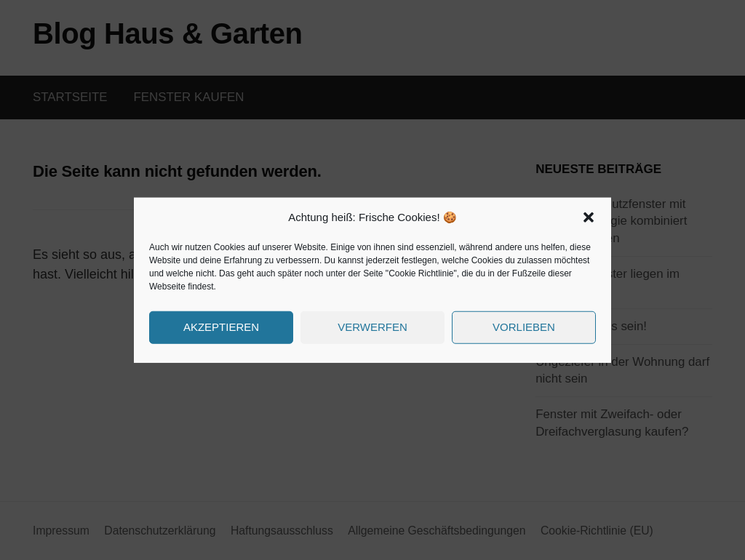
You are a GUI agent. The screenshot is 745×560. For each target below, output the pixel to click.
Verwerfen (372, 327)
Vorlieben (524, 327)
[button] (589, 217)
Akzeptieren (221, 327)
